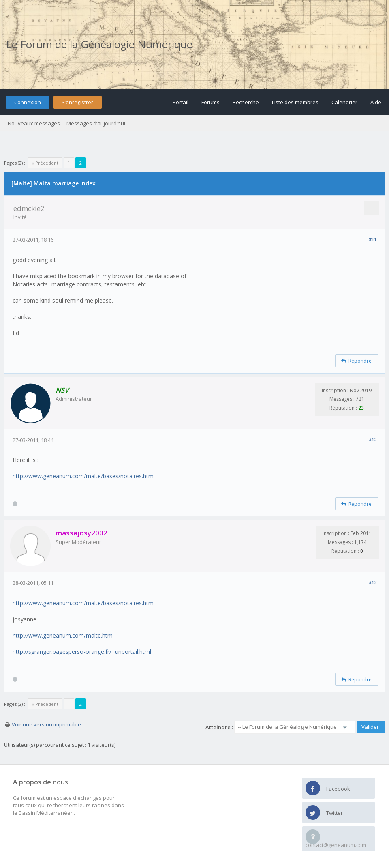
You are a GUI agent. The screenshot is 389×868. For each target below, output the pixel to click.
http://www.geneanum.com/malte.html (63, 635)
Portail (181, 102)
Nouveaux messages (34, 123)
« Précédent (45, 163)
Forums (211, 102)
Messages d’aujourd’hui (96, 123)
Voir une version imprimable (46, 724)
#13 (373, 582)
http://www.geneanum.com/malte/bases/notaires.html (84, 476)
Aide (376, 102)
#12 (373, 439)
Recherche (246, 102)
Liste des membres (295, 102)
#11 (373, 239)
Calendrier (344, 102)
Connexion (28, 102)
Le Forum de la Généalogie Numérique (99, 44)
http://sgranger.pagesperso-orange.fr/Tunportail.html (82, 652)
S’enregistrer (77, 102)
